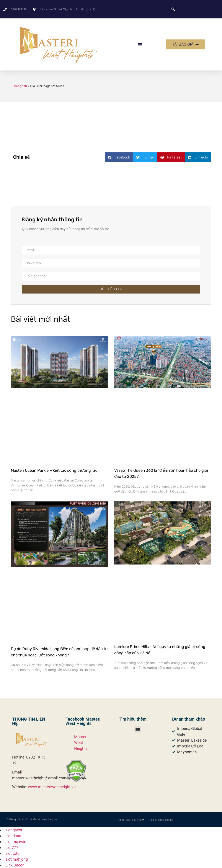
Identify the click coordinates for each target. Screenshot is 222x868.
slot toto (12, 853)
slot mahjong (17, 859)
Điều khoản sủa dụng (161, 820)
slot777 (12, 848)
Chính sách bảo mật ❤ (131, 820)
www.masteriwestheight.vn (52, 787)
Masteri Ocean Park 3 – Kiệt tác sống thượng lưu (54, 470)
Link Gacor (15, 865)
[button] (173, 9)
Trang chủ (20, 86)
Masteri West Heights (81, 743)
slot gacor (14, 830)
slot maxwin (16, 842)
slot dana (13, 836)
